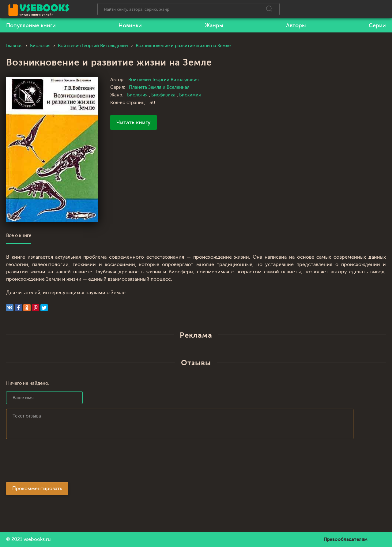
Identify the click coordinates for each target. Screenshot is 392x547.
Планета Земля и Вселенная (159, 87)
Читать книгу (134, 122)
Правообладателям (346, 539)
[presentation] (53, 463)
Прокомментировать (37, 489)
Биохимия (190, 95)
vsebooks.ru (37, 539)
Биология (138, 95)
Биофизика (164, 95)
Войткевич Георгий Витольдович (164, 80)
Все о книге (19, 236)
